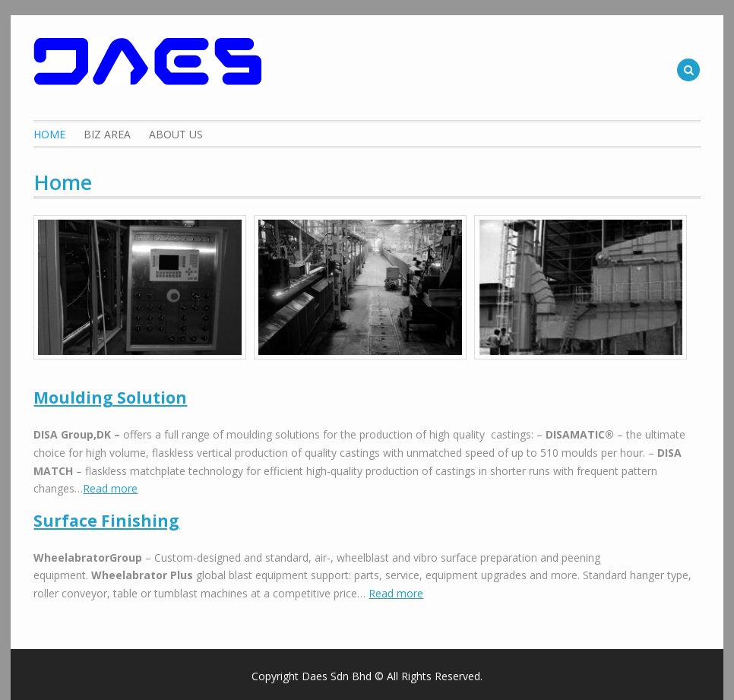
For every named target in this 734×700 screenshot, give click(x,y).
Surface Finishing (106, 521)
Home (49, 134)
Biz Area (107, 134)
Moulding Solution (110, 398)
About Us (176, 134)
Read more (110, 488)
